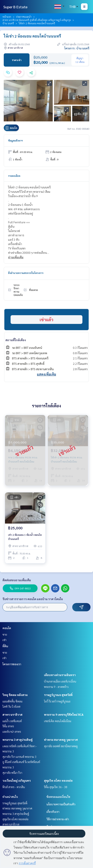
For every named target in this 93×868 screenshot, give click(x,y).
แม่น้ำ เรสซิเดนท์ (12, 721)
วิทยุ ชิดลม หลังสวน (15, 695)
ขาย (5, 634)
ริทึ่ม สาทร (8, 726)
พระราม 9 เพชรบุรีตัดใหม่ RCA (64, 714)
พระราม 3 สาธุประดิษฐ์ (18, 740)
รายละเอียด (14, 176)
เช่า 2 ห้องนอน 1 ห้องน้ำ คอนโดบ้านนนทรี (25, 537)
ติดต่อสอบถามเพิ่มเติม (17, 580)
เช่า (4, 640)
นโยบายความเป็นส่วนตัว (61, 804)
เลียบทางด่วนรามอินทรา (60, 675)
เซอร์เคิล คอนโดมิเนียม (58, 721)
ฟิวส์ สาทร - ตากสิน (14, 787)
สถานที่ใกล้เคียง (16, 340)
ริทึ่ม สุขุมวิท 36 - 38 (56, 787)
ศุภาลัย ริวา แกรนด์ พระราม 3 (19, 757)
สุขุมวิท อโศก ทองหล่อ (58, 780)
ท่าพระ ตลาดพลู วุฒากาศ (61, 740)
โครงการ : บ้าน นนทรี (77, 48)
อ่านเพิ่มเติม (16, 257)
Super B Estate (15, 7)
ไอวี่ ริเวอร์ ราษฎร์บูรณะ (57, 701)
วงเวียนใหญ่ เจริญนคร (17, 780)
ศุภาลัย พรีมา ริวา (12, 773)
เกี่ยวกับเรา (53, 812)
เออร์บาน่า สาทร (12, 731)
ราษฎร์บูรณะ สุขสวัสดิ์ (58, 695)
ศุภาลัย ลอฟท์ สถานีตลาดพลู (61, 746)
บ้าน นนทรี (8, 23)
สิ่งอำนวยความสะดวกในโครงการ (26, 273)
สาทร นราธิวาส (12, 714)
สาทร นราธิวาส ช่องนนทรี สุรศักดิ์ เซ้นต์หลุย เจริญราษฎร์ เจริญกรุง (37, 20)
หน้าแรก (7, 17)
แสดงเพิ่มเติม (46, 374)
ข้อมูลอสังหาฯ (15, 140)
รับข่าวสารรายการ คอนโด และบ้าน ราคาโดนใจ (33, 599)
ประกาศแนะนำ (24, 17)
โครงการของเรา (12, 664)
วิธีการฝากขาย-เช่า (58, 819)
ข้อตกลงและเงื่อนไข (58, 797)
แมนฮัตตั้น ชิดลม (12, 701)
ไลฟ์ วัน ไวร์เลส (11, 706)
